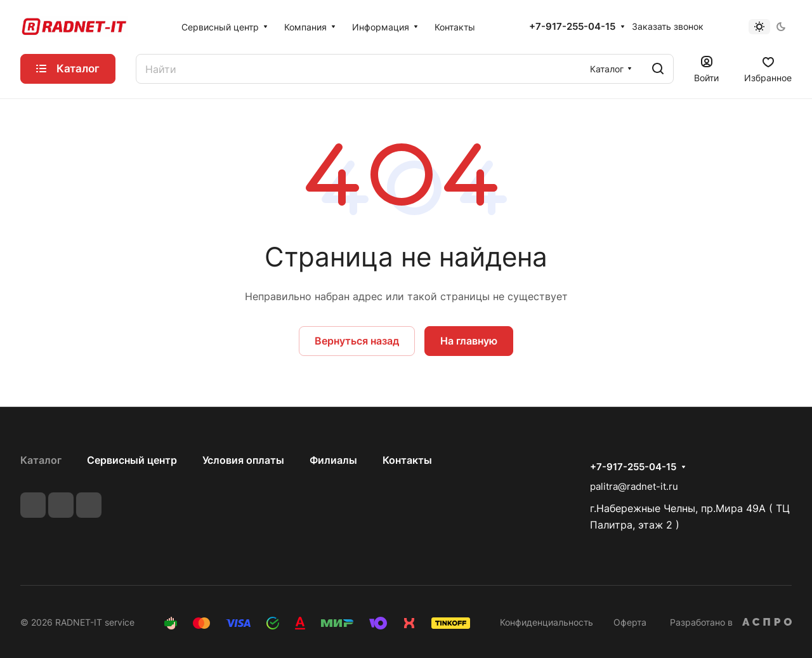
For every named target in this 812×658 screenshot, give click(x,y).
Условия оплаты (243, 460)
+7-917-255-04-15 (572, 27)
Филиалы (333, 460)
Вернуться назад (357, 341)
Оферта (630, 622)
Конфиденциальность (547, 622)
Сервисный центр (132, 460)
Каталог (41, 460)
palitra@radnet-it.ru (634, 486)
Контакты (407, 460)
